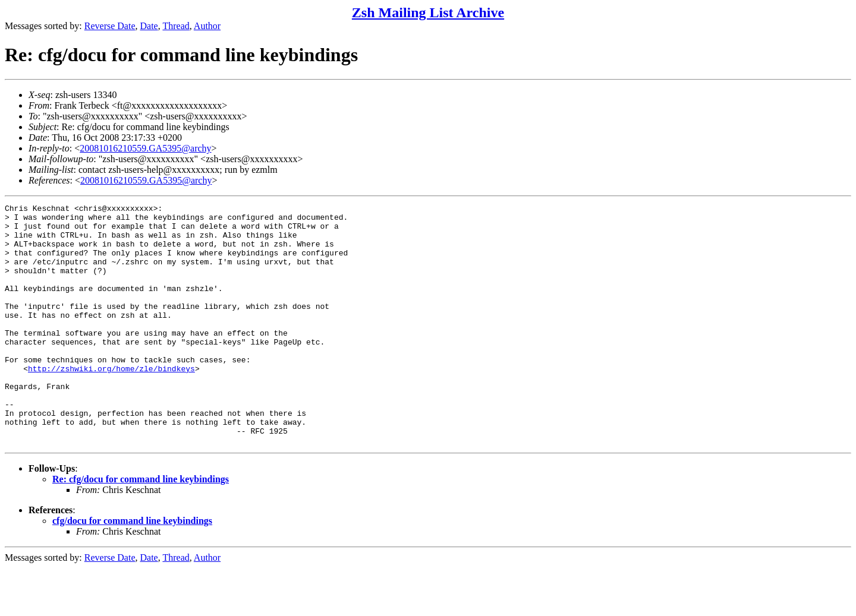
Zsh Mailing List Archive (428, 12)
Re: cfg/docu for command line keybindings (141, 527)
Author (207, 26)
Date (149, 26)
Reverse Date (110, 26)
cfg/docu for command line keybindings (132, 569)
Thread (176, 26)
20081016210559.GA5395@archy (145, 148)
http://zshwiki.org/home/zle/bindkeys (111, 402)
